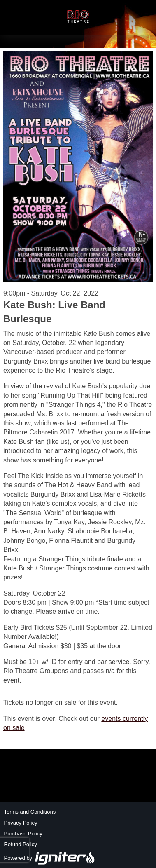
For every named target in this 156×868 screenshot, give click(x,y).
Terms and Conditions (30, 812)
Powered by (49, 858)
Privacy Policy (20, 823)
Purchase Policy (23, 834)
